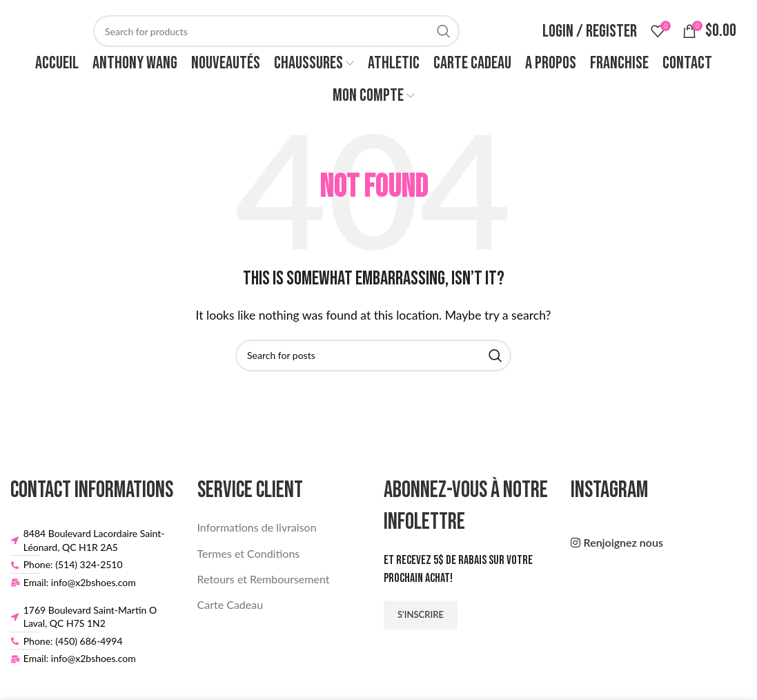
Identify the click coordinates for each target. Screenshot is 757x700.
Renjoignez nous (623, 542)
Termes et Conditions (249, 553)
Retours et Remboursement (264, 579)
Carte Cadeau (230, 604)
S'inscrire (421, 614)
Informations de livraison (257, 527)
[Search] (276, 31)
